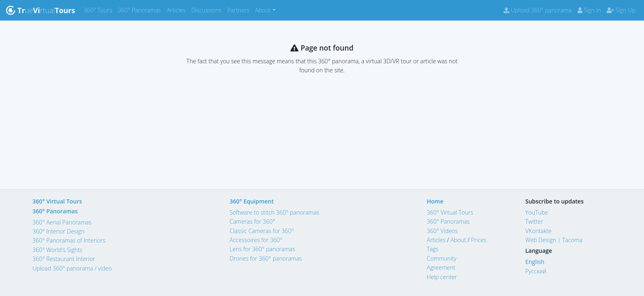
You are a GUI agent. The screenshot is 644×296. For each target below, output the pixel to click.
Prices (479, 240)
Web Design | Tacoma (554, 240)
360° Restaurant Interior (64, 259)
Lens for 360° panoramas (262, 249)
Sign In (589, 10)
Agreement (441, 267)
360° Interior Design (58, 231)
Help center (442, 277)
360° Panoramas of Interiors (69, 240)
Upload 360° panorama (537, 10)
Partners (240, 10)
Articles (178, 10)
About (458, 240)
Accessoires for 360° (256, 240)
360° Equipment (252, 201)
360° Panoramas (141, 10)
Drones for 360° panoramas (266, 258)
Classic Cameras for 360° (262, 231)
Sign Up (621, 10)
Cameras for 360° (252, 221)
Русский (536, 271)
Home (435, 201)
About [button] (263, 10)
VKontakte (538, 231)
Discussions (208, 10)
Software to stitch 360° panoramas (274, 212)
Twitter (534, 221)
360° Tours (99, 10)
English (535, 262)
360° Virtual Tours (57, 201)
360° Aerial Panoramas (62, 222)
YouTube (537, 212)
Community (442, 258)
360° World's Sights (57, 250)
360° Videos (442, 231)
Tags (433, 249)
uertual (40, 10)
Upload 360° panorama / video (72, 268)
